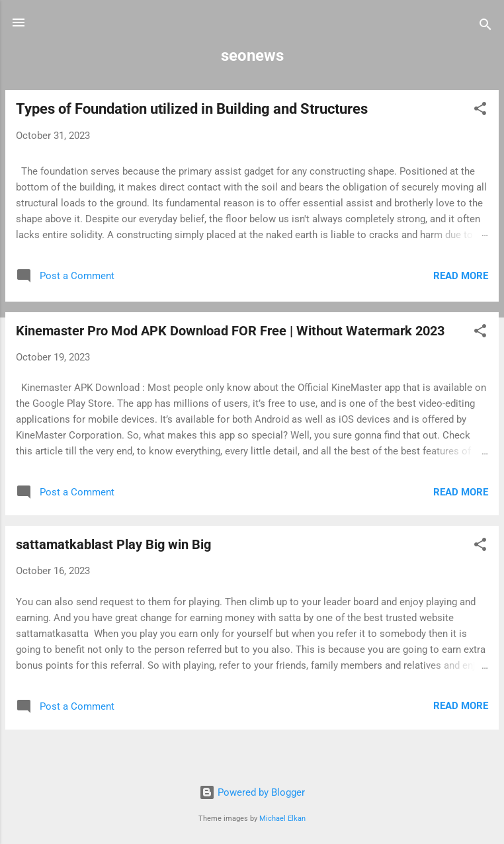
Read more (461, 276)
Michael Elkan (282, 819)
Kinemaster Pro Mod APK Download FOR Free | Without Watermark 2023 (230, 331)
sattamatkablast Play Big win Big (113, 544)
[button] (480, 111)
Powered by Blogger (252, 792)
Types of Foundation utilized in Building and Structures (192, 109)
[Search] (485, 27)
